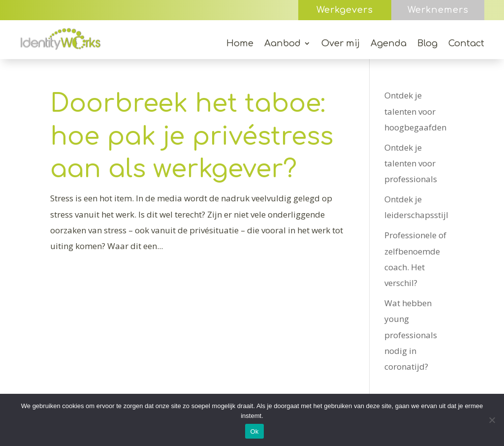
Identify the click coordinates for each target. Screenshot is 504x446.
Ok (254, 431)
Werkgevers (345, 10)
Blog (427, 44)
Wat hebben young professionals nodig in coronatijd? (411, 335)
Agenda (389, 44)
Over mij (341, 44)
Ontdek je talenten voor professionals (411, 163)
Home (240, 44)
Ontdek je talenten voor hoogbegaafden (415, 111)
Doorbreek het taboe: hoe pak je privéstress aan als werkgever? (192, 136)
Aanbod (283, 44)
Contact (466, 44)
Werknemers (438, 10)
